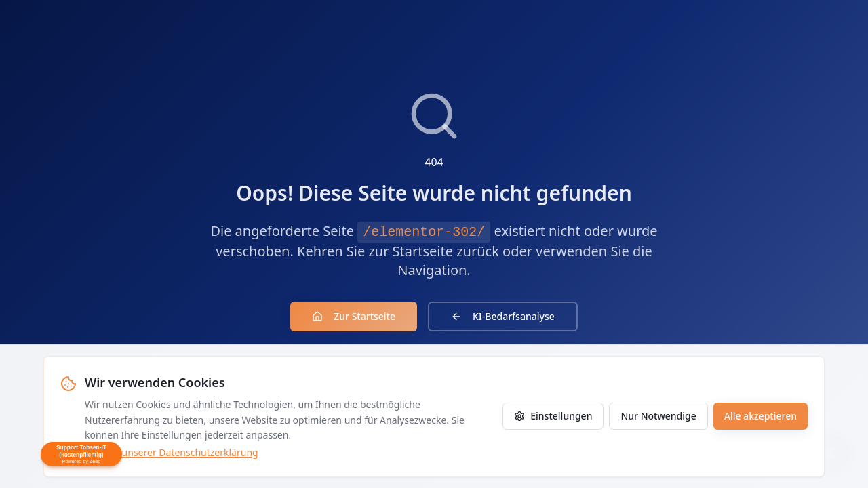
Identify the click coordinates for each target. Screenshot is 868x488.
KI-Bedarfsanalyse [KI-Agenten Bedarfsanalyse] (503, 316)
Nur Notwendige (658, 416)
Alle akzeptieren (761, 416)
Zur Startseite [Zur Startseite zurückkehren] (354, 316)
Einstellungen (553, 416)
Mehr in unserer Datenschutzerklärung (172, 452)
